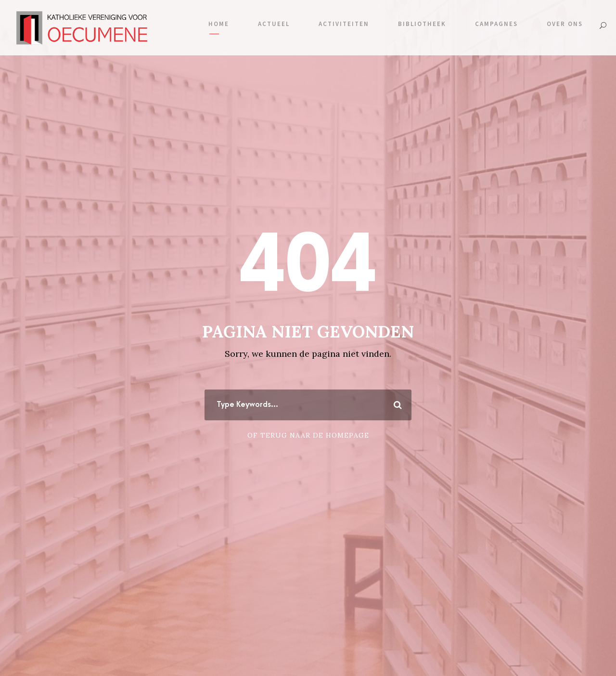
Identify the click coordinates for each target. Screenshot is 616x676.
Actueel (274, 24)
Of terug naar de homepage (308, 435)
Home (219, 24)
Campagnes (496, 24)
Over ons (565, 24)
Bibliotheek (422, 24)
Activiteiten (344, 24)
